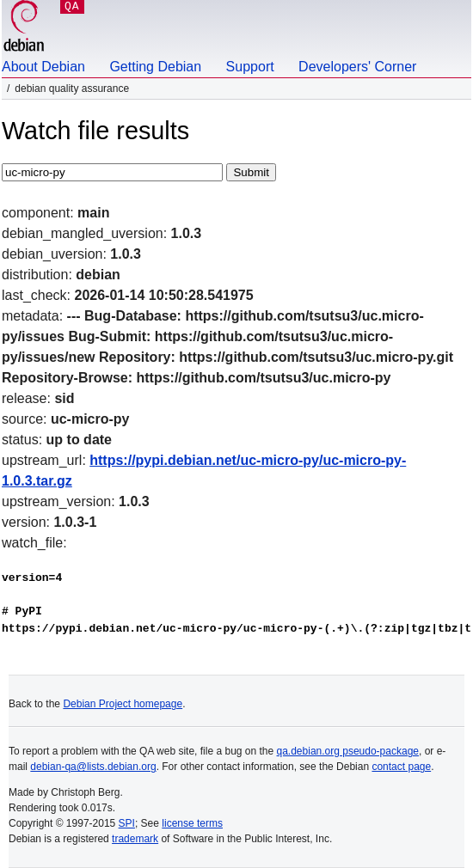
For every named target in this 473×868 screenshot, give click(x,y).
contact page (401, 767)
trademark (135, 839)
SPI (127, 823)
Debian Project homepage (123, 704)
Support (250, 67)
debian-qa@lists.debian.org (93, 767)
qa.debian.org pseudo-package (348, 751)
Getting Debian (155, 67)
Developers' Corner (357, 67)
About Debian (43, 67)
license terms (192, 823)
